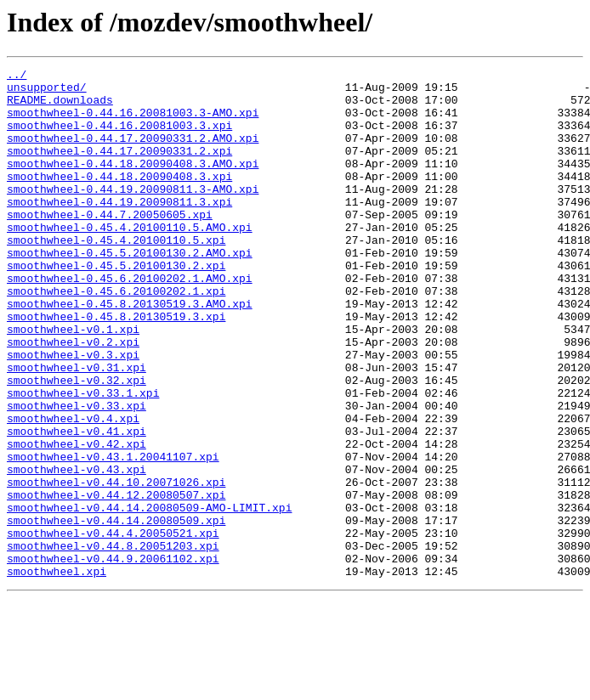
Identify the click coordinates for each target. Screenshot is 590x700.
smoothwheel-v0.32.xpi (77, 443)
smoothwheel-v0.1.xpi (73, 382)
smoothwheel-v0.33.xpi (77, 474)
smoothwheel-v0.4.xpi (73, 489)
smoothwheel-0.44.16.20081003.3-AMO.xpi (133, 122)
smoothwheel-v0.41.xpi (77, 505)
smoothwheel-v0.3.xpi (73, 413)
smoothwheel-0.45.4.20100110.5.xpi (116, 275)
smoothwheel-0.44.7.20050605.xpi (110, 245)
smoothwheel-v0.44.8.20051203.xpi (113, 642)
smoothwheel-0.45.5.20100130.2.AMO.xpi (130, 291)
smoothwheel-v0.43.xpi (77, 550)
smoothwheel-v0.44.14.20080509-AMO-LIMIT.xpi (149, 596)
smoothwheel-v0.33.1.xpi (83, 459)
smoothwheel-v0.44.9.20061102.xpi (113, 658)
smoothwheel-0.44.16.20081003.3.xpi (119, 138)
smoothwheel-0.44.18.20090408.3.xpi (119, 199)
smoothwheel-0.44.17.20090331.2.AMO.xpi (133, 153)
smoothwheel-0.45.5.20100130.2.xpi (116, 306)
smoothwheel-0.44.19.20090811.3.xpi (119, 229)
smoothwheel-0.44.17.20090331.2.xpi (119, 168)
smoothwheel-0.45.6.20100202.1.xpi (116, 336)
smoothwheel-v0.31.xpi (77, 428)
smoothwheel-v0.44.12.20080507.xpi (116, 581)
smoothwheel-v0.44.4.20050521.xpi (113, 627)
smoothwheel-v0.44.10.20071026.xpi (116, 566)
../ (17, 76)
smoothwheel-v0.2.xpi (73, 398)
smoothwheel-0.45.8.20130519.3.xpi (116, 367)
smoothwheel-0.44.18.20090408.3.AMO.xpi (133, 183)
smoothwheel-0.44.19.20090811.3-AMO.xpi (133, 214)
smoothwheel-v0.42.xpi (77, 520)
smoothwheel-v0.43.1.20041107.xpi (113, 535)
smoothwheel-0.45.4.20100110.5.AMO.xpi (130, 260)
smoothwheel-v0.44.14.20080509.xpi (116, 612)
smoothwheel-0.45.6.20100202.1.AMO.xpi (130, 321)
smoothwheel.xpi (57, 673)
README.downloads (60, 107)
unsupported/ (47, 92)
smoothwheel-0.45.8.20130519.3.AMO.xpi (130, 352)
